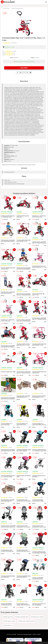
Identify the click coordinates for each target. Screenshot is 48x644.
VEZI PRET (24, 68)
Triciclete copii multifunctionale (26, 621)
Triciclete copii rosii (8, 617)
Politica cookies (37, 634)
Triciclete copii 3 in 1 (8, 625)
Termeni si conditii (12, 634)
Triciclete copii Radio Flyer (17, 8)
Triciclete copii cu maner (9, 621)
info (14, 219)
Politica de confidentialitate (24, 634)
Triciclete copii (6, 8)
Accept (30, 643)
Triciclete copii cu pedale (37, 617)
